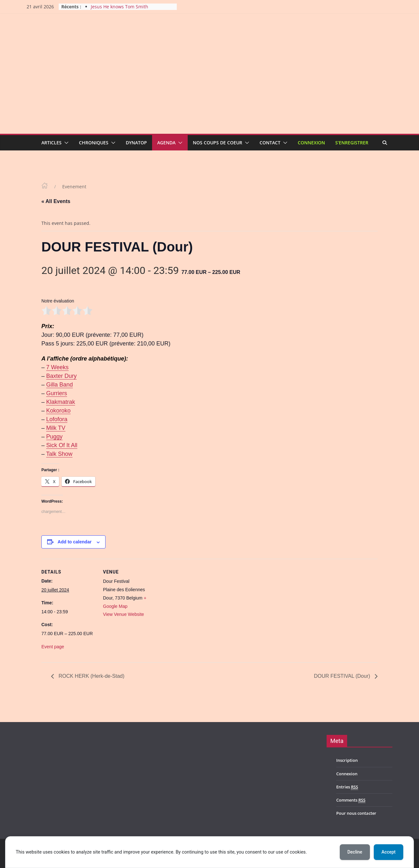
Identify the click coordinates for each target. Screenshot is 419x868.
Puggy (54, 437)
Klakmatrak (61, 402)
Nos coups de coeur (218, 143)
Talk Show (59, 454)
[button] (65, 143)
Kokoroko (58, 411)
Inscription (347, 760)
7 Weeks (57, 367)
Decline (355, 852)
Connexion (311, 143)
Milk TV (56, 428)
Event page (53, 647)
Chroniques (94, 143)
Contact (270, 143)
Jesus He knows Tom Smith (120, 7)
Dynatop (136, 143)
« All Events (56, 201)
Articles (51, 143)
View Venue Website (124, 614)
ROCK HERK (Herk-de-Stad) (91, 676)
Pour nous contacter (356, 813)
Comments (351, 800)
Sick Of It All (62, 445)
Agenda (166, 143)
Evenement (74, 187)
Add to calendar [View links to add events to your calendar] (75, 542)
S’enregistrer (352, 143)
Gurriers (57, 393)
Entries (347, 787)
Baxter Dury (61, 376)
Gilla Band (60, 385)
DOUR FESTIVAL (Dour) (343, 676)
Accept (389, 852)
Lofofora (57, 419)
